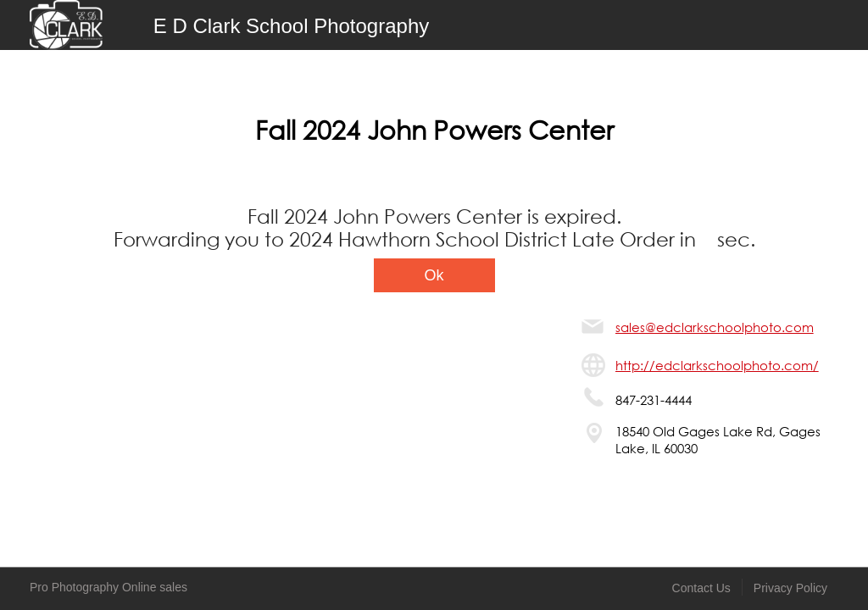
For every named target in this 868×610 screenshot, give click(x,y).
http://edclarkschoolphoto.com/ (717, 365)
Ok (434, 275)
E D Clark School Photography (292, 26)
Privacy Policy (790, 588)
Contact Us (701, 588)
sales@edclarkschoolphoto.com (715, 327)
